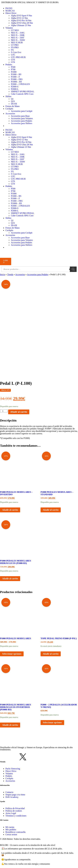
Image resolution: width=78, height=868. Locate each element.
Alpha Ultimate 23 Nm (21, 25)
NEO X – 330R (18, 35)
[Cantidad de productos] (4, 410)
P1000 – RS (16, 74)
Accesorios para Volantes (22, 118)
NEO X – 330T (18, 38)
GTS (13, 60)
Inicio (3, 274)
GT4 (13, 62)
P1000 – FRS (17, 79)
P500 (13, 67)
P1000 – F (15, 77)
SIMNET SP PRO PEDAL (23, 91)
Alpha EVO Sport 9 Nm (21, 16)
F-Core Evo (16, 52)
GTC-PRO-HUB (18, 57)
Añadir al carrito (19, 411)
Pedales (9, 65)
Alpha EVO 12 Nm (19, 18)
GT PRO (15, 45)
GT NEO (15, 30)
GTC (13, 55)
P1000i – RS (16, 82)
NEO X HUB (17, 43)
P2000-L (15, 89)
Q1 (12, 99)
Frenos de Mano (13, 106)
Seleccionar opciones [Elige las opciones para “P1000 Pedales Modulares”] (12, 653)
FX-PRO (15, 47)
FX (12, 50)
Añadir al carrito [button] (10, 509)
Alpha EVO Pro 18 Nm (21, 20)
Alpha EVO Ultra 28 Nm (22, 23)
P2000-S (15, 87)
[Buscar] (73, 269)
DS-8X (14, 104)
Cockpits (9, 109)
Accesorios (10, 114)
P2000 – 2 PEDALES (20, 84)
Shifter (8, 96)
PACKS (9, 8)
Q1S (13, 101)
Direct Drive (11, 13)
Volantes (9, 28)
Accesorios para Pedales (22, 121)
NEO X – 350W (18, 40)
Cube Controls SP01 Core (22, 94)
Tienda (10, 274)
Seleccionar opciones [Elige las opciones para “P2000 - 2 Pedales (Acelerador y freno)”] (52, 722)
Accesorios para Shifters (22, 123)
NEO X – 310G (18, 33)
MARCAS (10, 11)
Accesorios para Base (20, 116)
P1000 (14, 72)
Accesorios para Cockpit (22, 111)
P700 (13, 69)
